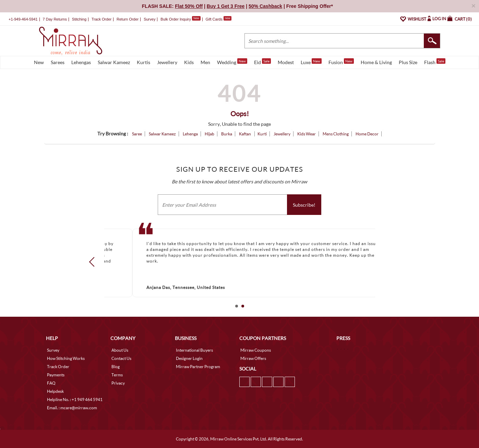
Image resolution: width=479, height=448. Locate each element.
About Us (120, 350)
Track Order (101, 19)
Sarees (58, 62)
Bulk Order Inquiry (176, 19)
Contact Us (121, 358)
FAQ (51, 383)
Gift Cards (218, 19)
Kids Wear (307, 134)
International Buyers (194, 350)
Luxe (311, 62)
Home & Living (376, 62)
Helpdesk (55, 391)
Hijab (209, 134)
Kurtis (143, 62)
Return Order (128, 19)
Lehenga (190, 134)
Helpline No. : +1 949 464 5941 (75, 399)
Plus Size (408, 62)
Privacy (118, 383)
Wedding (232, 62)
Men (205, 62)
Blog (116, 367)
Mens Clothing (336, 134)
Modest (286, 62)
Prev (94, 262)
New (39, 62)
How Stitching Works (66, 358)
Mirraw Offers (253, 358)
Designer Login (189, 358)
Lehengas (81, 62)
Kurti (262, 134)
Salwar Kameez (114, 62)
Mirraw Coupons (256, 350)
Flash (435, 62)
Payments (56, 375)
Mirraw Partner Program (198, 367)
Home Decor (367, 134)
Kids (189, 62)
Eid (262, 62)
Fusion (341, 62)
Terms (117, 375)
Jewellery (167, 62)
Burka (227, 134)
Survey (149, 19)
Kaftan (245, 134)
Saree (137, 134)
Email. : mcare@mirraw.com (72, 408)
